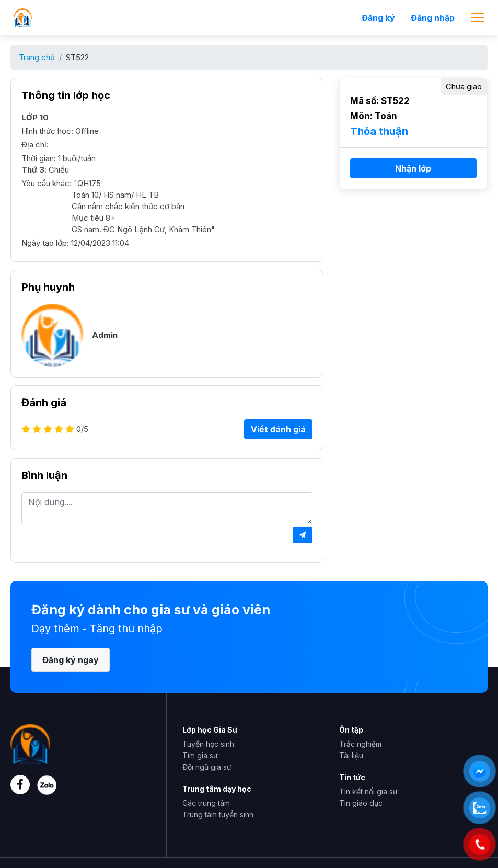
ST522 (77, 57)
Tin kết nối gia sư (368, 791)
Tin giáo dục (361, 803)
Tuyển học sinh (208, 744)
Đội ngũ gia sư (207, 767)
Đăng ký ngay (71, 660)
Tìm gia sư (200, 755)
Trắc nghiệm (360, 744)
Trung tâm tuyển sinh (218, 814)
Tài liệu (351, 755)
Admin (105, 335)
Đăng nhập (433, 18)
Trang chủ (37, 57)
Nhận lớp (413, 168)
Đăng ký (378, 18)
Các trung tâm (206, 803)
